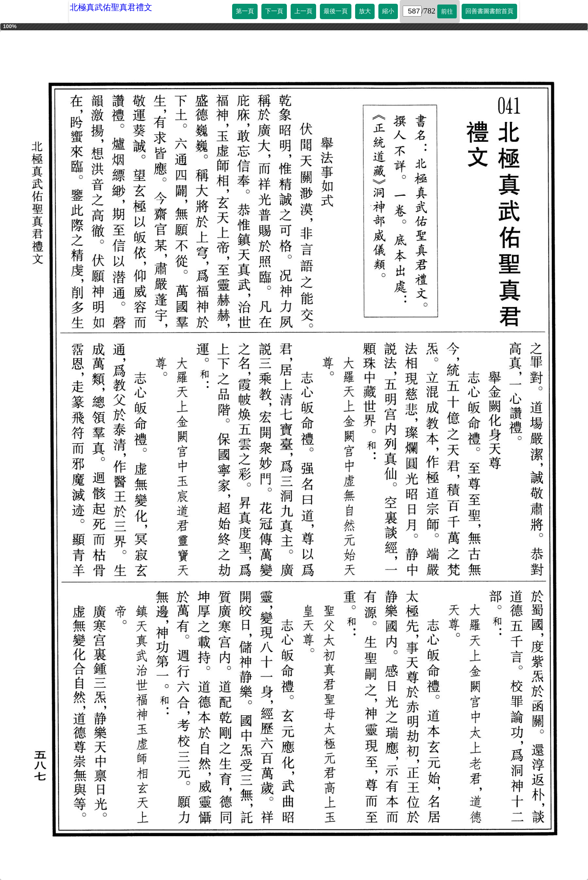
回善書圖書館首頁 (489, 11)
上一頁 (303, 11)
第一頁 (245, 11)
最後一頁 (336, 11)
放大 (365, 11)
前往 (447, 11)
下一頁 (274, 11)
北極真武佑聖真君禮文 (111, 7)
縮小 (388, 11)
